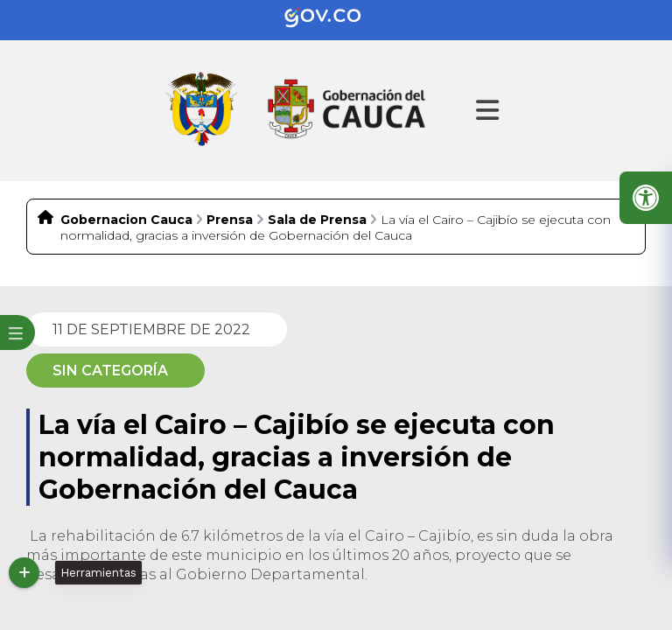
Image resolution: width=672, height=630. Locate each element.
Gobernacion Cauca (126, 220)
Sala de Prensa (317, 220)
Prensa (230, 220)
